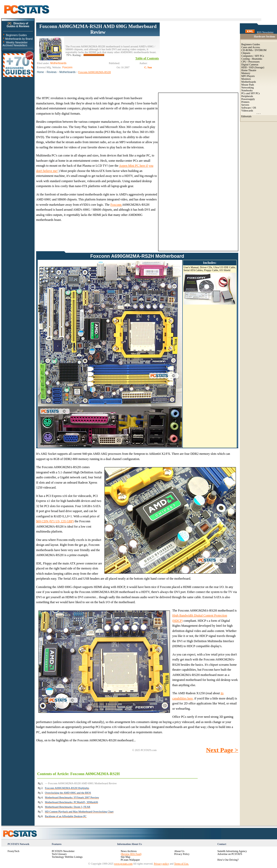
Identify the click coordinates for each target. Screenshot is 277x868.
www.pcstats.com (123, 864)
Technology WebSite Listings (67, 857)
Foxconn (116, 205)
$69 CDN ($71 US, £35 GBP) (55, 521)
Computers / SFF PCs (253, 56)
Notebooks (247, 90)
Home (40, 72)
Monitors (246, 79)
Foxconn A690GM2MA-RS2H (95, 72)
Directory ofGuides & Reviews (18, 25)
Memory (246, 73)
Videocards (247, 111)
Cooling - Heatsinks (252, 59)
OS (254, 108)
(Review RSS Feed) (131, 854)
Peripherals (247, 96)
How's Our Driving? (228, 860)
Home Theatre (249, 70)
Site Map (125, 857)
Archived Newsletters (15, 45)
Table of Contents (147, 58)
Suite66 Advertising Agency (232, 851)
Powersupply (248, 99)
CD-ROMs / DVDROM (254, 50)
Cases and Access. (251, 47)
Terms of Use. (181, 864)
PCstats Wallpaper (130, 860)
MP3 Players (248, 76)
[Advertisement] (199, 55)
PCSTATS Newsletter (63, 851)
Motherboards (68, 72)
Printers (245, 102)
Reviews (52, 72)
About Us (179, 851)
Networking (248, 88)
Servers (245, 105)
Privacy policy (162, 864)
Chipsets (246, 53)
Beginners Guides (16, 35)
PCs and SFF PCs (251, 93)
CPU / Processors (251, 62)
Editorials (246, 116)
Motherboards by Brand (19, 39)
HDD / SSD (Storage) (253, 67)
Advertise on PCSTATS (230, 854)
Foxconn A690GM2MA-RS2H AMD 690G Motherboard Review (98, 29)
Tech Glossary (59, 854)
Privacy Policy (182, 854)
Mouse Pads (248, 85)
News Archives (129, 851)
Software (246, 108)
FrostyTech (13, 851)
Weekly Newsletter (17, 43)
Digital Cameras (250, 65)
